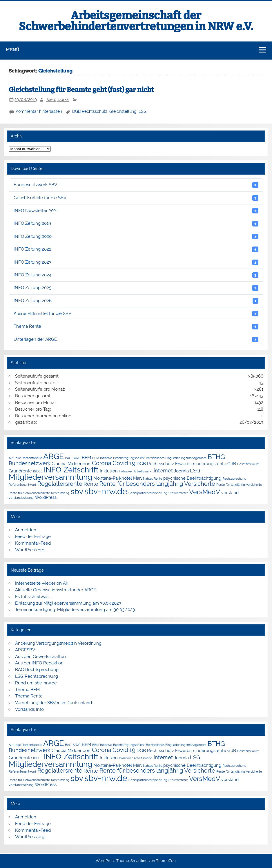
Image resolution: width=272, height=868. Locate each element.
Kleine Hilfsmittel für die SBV (136, 314)
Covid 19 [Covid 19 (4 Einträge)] (124, 463)
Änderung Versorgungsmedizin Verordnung (58, 643)
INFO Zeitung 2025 (136, 288)
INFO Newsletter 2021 (136, 211)
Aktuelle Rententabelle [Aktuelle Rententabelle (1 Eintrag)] (25, 458)
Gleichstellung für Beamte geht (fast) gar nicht (81, 90)
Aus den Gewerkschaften (40, 657)
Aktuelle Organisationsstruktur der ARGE (56, 590)
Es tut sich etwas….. (34, 597)
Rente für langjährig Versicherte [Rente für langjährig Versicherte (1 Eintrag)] (239, 485)
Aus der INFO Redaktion (39, 663)
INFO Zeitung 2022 (136, 249)
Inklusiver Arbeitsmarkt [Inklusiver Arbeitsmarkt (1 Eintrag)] (136, 471)
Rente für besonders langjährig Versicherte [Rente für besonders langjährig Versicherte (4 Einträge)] (157, 484)
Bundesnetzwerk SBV (136, 185)
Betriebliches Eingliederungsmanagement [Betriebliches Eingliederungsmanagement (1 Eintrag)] (176, 458)
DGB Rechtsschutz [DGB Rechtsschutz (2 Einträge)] (155, 464)
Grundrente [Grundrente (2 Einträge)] (20, 471)
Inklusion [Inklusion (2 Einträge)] (109, 471)
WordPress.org (30, 550)
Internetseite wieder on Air (42, 583)
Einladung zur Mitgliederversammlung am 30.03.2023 (68, 603)
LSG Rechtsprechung (37, 676)
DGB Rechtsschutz (90, 111)
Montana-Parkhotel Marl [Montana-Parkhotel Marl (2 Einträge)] (118, 478)
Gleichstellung (123, 111)
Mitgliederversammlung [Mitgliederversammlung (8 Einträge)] (50, 477)
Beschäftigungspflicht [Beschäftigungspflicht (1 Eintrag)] (129, 458)
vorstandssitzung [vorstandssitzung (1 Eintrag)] (21, 498)
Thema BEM (27, 690)
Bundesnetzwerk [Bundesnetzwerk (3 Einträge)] (30, 463)
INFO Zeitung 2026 (136, 301)
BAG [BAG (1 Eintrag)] (68, 458)
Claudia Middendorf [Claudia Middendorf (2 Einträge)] (71, 464)
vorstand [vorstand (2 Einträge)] (230, 493)
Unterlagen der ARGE (136, 339)
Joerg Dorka (57, 99)
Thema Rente (136, 326)
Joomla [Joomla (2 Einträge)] (181, 471)
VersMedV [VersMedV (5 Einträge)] (205, 492)
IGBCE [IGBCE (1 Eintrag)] (38, 471)
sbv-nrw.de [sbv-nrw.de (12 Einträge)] (106, 491)
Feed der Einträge (33, 537)
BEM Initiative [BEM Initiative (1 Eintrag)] (102, 458)
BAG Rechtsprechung (37, 670)
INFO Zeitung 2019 (136, 223)
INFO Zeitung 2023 (136, 262)
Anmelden (26, 530)
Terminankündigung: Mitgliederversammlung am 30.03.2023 (75, 610)
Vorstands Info (29, 709)
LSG (143, 111)
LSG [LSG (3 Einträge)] (195, 471)
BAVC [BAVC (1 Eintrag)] (77, 458)
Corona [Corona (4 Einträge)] (102, 463)
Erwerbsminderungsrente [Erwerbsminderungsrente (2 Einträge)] (201, 464)
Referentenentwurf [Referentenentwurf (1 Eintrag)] (22, 485)
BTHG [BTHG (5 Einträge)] (216, 457)
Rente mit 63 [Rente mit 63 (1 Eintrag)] (60, 493)
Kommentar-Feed (33, 543)
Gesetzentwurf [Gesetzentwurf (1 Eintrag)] (248, 464)
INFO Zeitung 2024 (136, 275)
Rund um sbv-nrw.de (36, 683)
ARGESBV (25, 650)
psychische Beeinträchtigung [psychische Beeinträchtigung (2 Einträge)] (192, 478)
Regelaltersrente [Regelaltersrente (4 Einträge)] (60, 484)
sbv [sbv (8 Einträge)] (77, 492)
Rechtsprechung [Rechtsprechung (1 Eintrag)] (234, 479)
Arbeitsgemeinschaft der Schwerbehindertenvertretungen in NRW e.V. (136, 21)
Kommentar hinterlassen (39, 111)
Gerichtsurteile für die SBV (136, 198)
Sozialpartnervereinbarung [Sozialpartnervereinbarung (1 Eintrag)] (148, 493)
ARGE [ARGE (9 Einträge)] (54, 456)
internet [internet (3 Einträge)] (163, 471)
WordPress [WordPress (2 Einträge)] (46, 497)
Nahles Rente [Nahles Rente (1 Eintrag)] (153, 479)
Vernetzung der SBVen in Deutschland (54, 703)
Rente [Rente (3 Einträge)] (91, 484)
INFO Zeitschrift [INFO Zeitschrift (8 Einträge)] (71, 470)
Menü (12, 50)
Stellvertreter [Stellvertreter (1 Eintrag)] (178, 493)
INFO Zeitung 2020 (136, 237)
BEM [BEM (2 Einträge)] (86, 457)
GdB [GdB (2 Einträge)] (232, 464)
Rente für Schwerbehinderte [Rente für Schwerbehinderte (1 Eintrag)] (29, 493)
